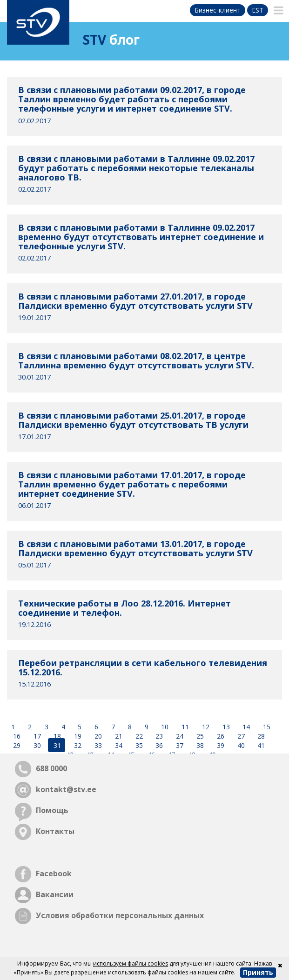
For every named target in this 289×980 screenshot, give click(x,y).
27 (240, 736)
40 (240, 745)
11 (184, 727)
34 (118, 745)
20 (97, 736)
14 (245, 727)
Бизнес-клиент (218, 10)
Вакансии (55, 894)
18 (56, 736)
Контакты (55, 831)
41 (260, 745)
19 (77, 736)
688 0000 (51, 768)
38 (199, 745)
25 (199, 736)
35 (138, 745)
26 (220, 736)
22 (138, 736)
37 (179, 745)
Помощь (52, 810)
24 (179, 736)
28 (260, 736)
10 (164, 727)
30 (36, 745)
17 (36, 736)
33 (97, 745)
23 (158, 736)
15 (266, 727)
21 (118, 736)
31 (56, 745)
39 (220, 745)
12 (205, 727)
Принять (258, 972)
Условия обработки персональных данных (120, 915)
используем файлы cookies (131, 963)
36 (158, 745)
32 (77, 745)
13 (225, 727)
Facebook (54, 873)
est (258, 10)
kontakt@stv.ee (66, 789)
